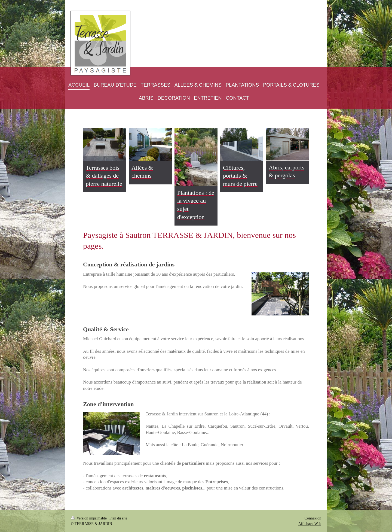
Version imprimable (89, 518)
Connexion (313, 518)
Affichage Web (310, 524)
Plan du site (118, 518)
